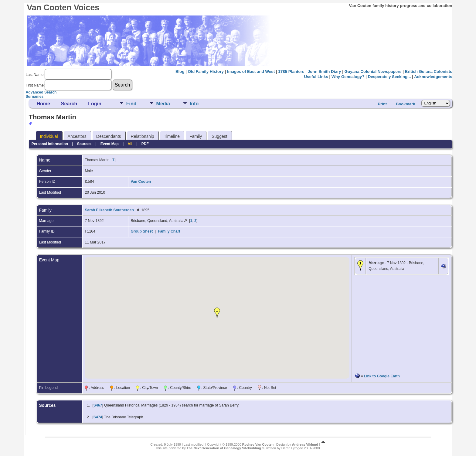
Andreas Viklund (305, 444)
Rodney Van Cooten (258, 444)
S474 (98, 417)
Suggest (219, 136)
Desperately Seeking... (389, 77)
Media (163, 104)
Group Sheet (142, 231)
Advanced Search (41, 92)
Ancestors (77, 136)
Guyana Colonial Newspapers (373, 71)
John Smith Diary (325, 71)
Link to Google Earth (382, 376)
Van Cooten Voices (63, 8)
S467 (98, 405)
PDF (145, 144)
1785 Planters (291, 71)
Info (194, 104)
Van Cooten (141, 182)
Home (43, 104)
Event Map (110, 144)
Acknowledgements (433, 77)
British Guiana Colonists (429, 71)
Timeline (172, 136)
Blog (180, 71)
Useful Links (316, 77)
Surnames (34, 97)
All (130, 144)
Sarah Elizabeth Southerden (109, 210)
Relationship (143, 136)
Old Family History (206, 71)
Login (95, 104)
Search (69, 104)
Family (196, 136)
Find (131, 104)
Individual (49, 136)
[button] (217, 313)
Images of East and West (251, 71)
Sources (84, 144)
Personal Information (50, 144)
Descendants (109, 136)
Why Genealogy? (348, 77)
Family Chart (169, 231)
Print (382, 104)
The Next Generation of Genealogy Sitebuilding (224, 448)
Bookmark (406, 104)
